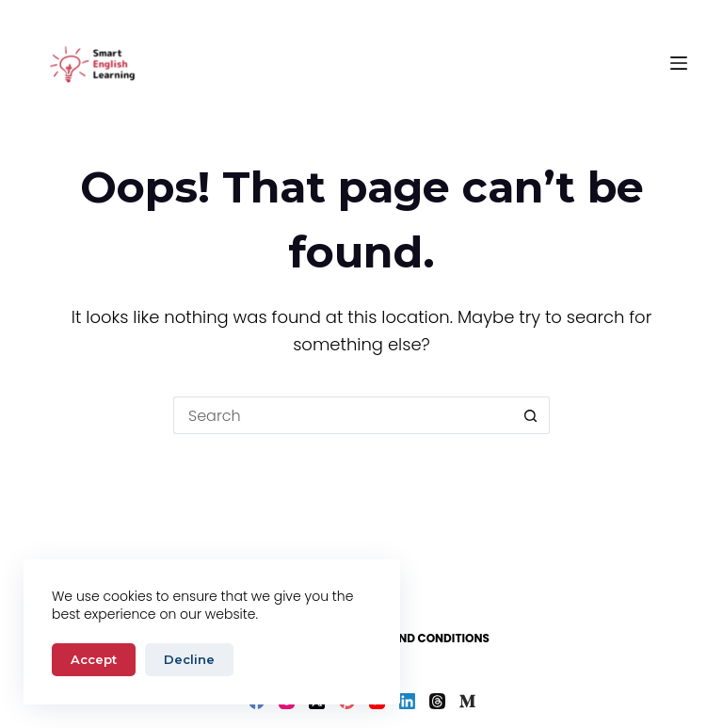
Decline (189, 659)
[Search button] (531, 415)
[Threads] (437, 701)
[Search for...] (343, 415)
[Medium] (467, 701)
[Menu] (679, 63)
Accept (94, 659)
